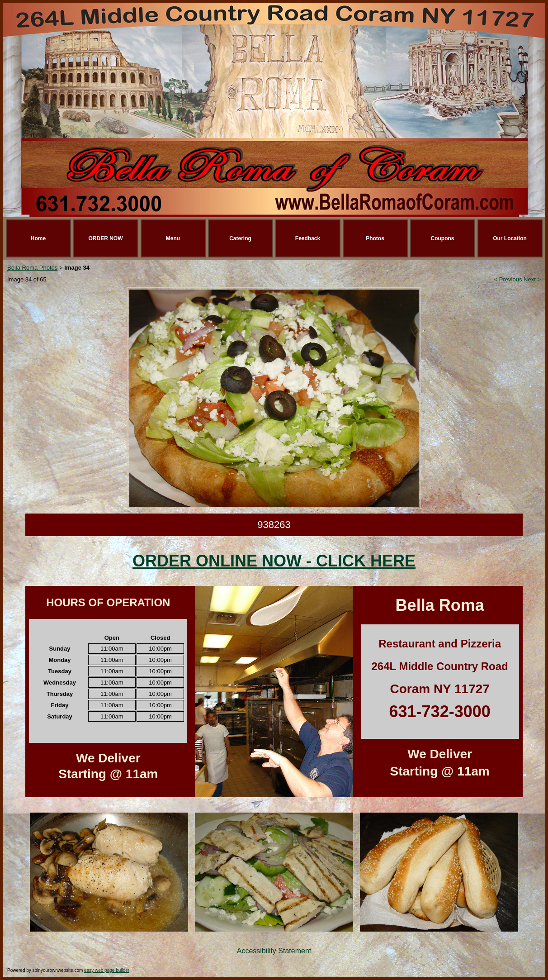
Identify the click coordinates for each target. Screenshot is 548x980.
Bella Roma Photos (32, 268)
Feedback (308, 238)
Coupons (443, 238)
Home (38, 238)
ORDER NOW (106, 238)
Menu (173, 238)
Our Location (510, 238)
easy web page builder (107, 970)
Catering (240, 238)
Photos (375, 238)
